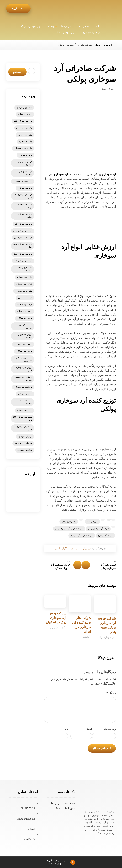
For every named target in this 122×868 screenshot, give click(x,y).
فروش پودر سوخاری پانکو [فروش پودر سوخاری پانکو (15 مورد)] (24, 369)
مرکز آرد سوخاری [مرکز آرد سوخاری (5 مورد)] (25, 436)
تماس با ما (71, 809)
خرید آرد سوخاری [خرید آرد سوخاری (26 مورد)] (25, 155)
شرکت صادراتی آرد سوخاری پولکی (69, 529)
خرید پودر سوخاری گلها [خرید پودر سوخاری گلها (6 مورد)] (23, 261)
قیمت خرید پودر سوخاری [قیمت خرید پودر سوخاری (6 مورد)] (26, 402)
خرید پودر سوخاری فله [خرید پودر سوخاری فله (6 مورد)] (23, 224)
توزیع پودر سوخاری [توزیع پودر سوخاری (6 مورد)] (25, 135)
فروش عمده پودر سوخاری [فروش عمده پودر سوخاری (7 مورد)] (25, 336)
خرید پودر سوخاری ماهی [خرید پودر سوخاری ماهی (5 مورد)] (23, 231)
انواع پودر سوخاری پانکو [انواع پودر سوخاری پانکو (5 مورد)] (23, 121)
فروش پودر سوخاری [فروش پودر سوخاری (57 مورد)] (24, 351)
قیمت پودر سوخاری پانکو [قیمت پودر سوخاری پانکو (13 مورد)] (24, 428)
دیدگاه (111, 694)
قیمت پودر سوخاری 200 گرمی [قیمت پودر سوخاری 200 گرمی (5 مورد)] (23, 418)
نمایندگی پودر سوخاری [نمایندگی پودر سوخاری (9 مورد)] (23, 443)
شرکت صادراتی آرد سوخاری (82, 536)
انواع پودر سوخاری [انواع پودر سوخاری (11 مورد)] (25, 114)
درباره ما (56, 804)
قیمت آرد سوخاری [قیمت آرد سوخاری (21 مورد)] (25, 394)
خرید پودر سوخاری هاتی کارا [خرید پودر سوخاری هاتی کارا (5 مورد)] (23, 246)
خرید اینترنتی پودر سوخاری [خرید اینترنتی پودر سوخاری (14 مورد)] (25, 163)
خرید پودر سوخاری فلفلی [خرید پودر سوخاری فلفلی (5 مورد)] (25, 216)
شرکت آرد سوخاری (105, 536)
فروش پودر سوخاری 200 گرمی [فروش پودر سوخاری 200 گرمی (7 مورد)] (24, 359)
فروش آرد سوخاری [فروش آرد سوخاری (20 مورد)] (25, 311)
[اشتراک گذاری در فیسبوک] (91, 549)
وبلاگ (58, 809)
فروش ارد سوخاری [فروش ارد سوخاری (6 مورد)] (25, 318)
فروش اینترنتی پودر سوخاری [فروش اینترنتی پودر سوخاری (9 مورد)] (24, 326)
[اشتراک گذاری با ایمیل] (53, 549)
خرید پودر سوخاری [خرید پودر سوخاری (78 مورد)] (25, 188)
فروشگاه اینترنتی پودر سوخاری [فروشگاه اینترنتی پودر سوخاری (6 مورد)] (23, 379)
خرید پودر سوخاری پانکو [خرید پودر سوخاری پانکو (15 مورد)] (23, 254)
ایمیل (89, 730)
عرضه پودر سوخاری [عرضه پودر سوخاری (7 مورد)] (24, 304)
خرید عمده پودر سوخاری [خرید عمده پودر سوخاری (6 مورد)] (23, 181)
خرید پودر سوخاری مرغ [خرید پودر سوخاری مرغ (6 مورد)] (23, 238)
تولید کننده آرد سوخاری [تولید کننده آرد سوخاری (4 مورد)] (23, 148)
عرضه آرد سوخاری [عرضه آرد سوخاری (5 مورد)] (25, 298)
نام (66, 730)
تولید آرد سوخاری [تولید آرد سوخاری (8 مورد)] (25, 141)
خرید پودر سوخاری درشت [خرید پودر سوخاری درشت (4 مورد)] (25, 206)
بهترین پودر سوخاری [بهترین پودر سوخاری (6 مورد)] (24, 128)
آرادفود (86, 638)
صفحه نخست (69, 804)
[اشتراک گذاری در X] (82, 549)
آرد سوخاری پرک (57, 629)
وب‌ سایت (110, 730)
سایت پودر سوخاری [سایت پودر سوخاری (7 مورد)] (24, 277)
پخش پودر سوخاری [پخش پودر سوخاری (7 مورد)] (25, 450)
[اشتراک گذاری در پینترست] (74, 549)
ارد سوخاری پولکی (69, 522)
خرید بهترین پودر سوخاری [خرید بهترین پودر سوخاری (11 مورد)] (26, 173)
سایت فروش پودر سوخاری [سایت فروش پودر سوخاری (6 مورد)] (25, 269)
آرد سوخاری (109, 174)
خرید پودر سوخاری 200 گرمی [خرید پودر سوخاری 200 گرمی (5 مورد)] (23, 196)
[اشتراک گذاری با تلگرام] (63, 549)
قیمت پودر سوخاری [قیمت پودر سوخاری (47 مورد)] (24, 410)
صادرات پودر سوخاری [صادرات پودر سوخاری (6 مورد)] (24, 291)
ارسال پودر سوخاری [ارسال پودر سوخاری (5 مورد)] (24, 107)
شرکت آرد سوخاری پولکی (98, 529)
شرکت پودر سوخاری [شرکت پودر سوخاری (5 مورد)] (24, 284)
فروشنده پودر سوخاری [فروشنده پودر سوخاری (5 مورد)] (23, 344)
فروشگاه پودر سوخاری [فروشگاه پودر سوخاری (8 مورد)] (23, 387)
